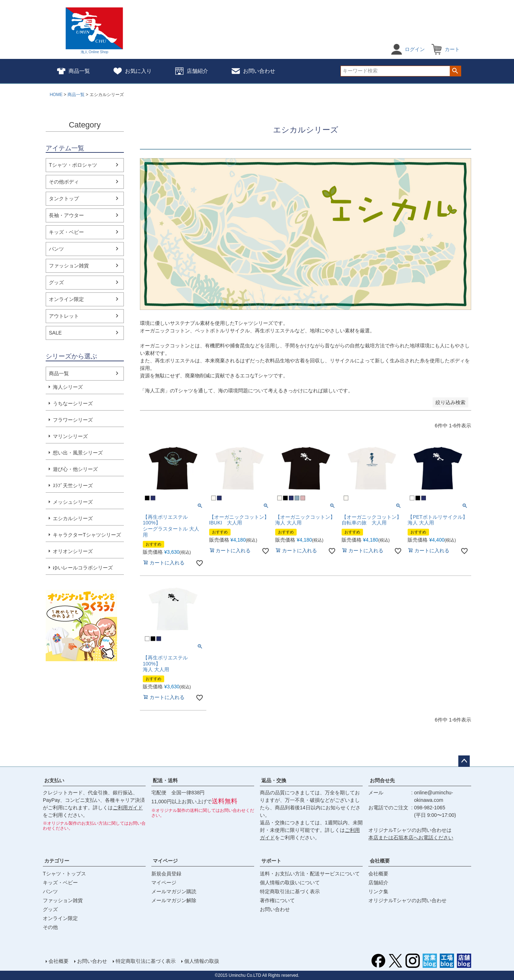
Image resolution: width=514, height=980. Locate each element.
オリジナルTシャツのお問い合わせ (407, 900)
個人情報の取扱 (202, 961)
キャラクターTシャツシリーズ (87, 535)
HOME (56, 95)
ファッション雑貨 (69, 266)
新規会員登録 (166, 874)
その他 (50, 927)
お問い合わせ (253, 71)
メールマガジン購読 (174, 891)
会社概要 (380, 861)
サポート (271, 861)
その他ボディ (64, 182)
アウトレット (64, 316)
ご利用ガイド (128, 808)
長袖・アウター (66, 215)
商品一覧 (74, 71)
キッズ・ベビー (66, 232)
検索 (455, 71)
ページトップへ (464, 761)
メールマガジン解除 (174, 900)
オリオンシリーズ (73, 551)
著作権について (277, 900)
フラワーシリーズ (73, 420)
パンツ (56, 249)
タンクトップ (64, 198)
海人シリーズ (68, 387)
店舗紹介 (192, 71)
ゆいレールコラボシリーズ (83, 568)
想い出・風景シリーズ (78, 453)
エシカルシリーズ (73, 518)
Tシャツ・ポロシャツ (73, 165)
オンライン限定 (66, 299)
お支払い (54, 780)
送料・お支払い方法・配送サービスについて (310, 874)
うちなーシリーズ (73, 403)
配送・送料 (165, 780)
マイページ (165, 861)
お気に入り (133, 71)
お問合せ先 (382, 780)
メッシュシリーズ (73, 502)
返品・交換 (274, 780)
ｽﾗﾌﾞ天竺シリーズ (73, 486)
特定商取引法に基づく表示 (290, 891)
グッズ (56, 282)
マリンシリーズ (70, 436)
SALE (55, 333)
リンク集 (378, 891)
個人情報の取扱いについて (290, 883)
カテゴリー (57, 861)
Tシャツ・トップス (64, 874)
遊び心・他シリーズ (75, 469)
